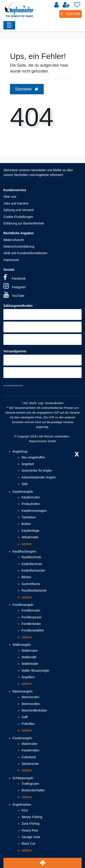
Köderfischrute (32, 564)
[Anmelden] (56, 5)
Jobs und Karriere (16, 203)
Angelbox (28, 677)
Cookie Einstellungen (18, 217)
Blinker (26, 577)
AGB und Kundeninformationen (25, 253)
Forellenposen (32, 617)
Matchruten (29, 744)
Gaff (24, 717)
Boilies (26, 524)
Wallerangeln (22, 645)
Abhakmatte (30, 537)
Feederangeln (22, 738)
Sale (25, 484)
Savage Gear (31, 837)
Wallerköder (30, 664)
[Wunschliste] (77, 5)
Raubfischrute (31, 557)
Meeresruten (30, 697)
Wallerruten (30, 651)
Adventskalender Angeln (39, 477)
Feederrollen (30, 750)
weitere (27, 544)
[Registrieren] (66, 5)
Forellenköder (31, 624)
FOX (25, 810)
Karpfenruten (31, 497)
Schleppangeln (23, 778)
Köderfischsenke (33, 571)
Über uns (10, 197)
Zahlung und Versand (18, 210)
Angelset (28, 464)
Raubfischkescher (34, 590)
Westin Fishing (32, 817)
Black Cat (28, 844)
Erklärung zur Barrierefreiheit (24, 223)
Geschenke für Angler (37, 471)
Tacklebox (29, 517)
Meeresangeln (23, 691)
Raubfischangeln (24, 551)
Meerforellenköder (34, 710)
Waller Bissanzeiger (35, 671)
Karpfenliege (30, 531)
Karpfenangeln (23, 492)
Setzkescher (30, 764)
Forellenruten (31, 610)
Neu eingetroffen (33, 457)
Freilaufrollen (31, 504)
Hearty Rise (30, 830)
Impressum (11, 260)
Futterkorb (29, 757)
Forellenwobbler (33, 630)
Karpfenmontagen (34, 511)
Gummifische (31, 584)
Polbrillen (28, 724)
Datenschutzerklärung (19, 246)
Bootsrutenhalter (33, 790)
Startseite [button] (27, 89)
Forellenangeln (23, 605)
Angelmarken (22, 805)
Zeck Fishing (30, 824)
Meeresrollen (31, 704)
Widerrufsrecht (14, 240)
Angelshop (20, 451)
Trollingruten (30, 784)
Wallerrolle (29, 657)
